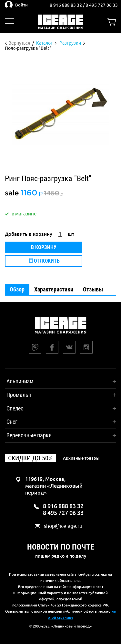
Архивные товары (81, 458)
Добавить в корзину (29, 234)
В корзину (44, 247)
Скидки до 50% (30, 458)
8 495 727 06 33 (102, 5)
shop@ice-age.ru (63, 526)
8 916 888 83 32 (66, 5)
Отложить (45, 261)
